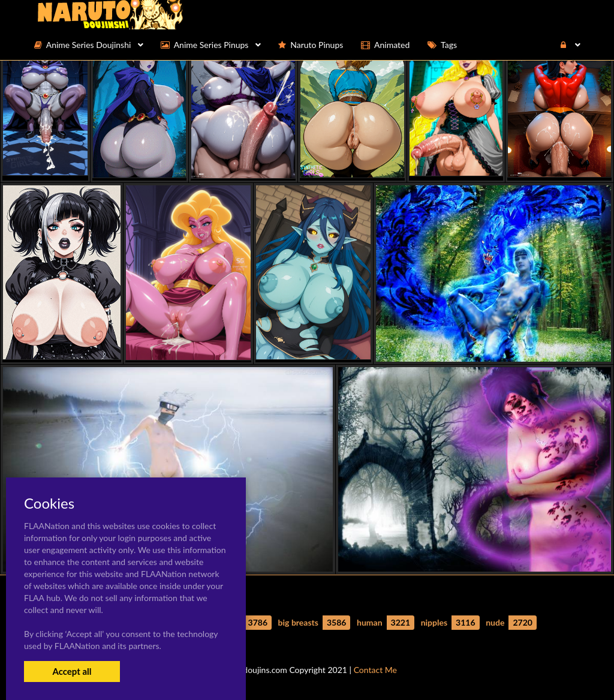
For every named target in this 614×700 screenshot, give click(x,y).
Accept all (72, 671)
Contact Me (375, 670)
